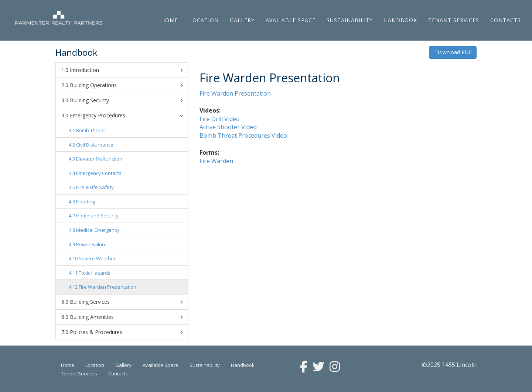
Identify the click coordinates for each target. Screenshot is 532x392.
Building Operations (126, 85)
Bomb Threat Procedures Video (243, 135)
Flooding (86, 202)
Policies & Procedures (126, 332)
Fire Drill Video (220, 119)
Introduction (126, 70)
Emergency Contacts (99, 173)
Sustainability (350, 20)
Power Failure (91, 244)
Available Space (291, 20)
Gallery (242, 20)
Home (170, 20)
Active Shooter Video (228, 127)
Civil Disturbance (95, 145)
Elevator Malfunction (99, 159)
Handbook (400, 20)
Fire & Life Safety (95, 187)
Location (204, 20)
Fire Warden (217, 161)
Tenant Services (454, 20)
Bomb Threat (91, 130)
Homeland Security (97, 216)
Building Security (126, 100)
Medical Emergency (98, 230)
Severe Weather (97, 258)
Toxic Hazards (95, 273)
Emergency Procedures (127, 115)
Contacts (506, 20)
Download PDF (453, 52)
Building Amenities (126, 317)
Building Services (126, 302)
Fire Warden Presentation (108, 287)
